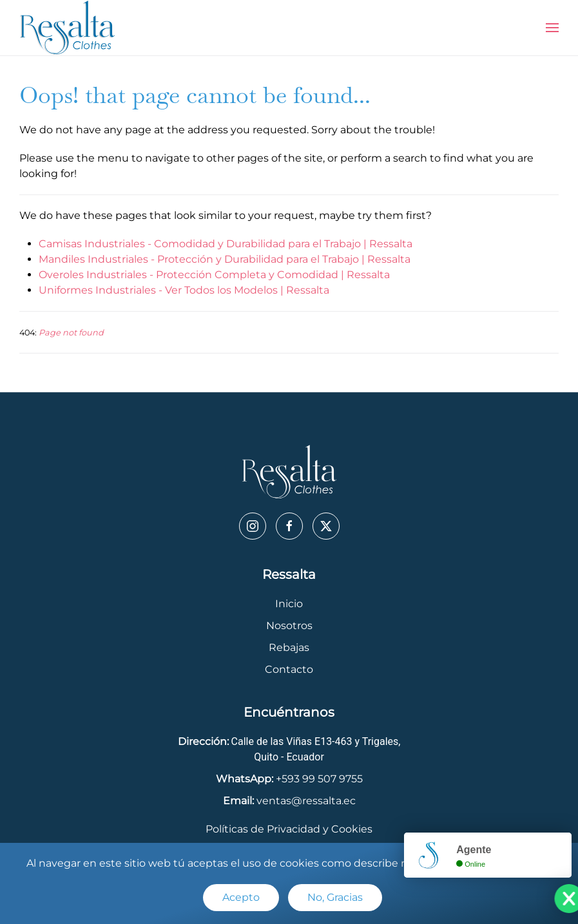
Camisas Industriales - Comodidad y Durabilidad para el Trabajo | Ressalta (226, 244)
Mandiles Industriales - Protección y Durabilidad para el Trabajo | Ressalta (225, 259)
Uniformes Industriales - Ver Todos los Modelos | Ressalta (184, 290)
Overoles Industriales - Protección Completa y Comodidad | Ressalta (214, 275)
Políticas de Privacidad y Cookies (289, 829)
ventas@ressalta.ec (306, 801)
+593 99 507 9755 (319, 779)
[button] (552, 28)
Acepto (241, 897)
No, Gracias (335, 897)
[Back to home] (68, 28)
